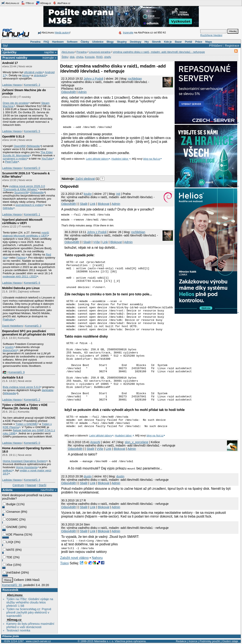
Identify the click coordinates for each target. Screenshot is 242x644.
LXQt (8, 542)
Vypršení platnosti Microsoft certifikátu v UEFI (22, 221)
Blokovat (104, 204)
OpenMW (20, 146)
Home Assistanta (27, 467)
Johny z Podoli (93, 79)
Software (72, 42)
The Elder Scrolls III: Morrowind (28, 154)
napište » (50, 52)
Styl (5, 46)
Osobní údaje (230, 641)
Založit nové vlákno (74, 586)
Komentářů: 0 (32, 168)
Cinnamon (11, 512)
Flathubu (8, 319)
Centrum (18, 485)
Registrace (232, 46)
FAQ (46, 42)
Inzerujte (128, 33)
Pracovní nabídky (15, 58)
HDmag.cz (43, 3)
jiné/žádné (11, 573)
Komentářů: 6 (32, 283)
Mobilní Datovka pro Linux (21, 288)
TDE (8, 557)
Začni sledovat (85, 179)
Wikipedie (34, 146)
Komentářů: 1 (32, 214)
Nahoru (97, 586)
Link (93, 204)
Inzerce (193, 641)
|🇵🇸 (4, 372)
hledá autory (62, 33)
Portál (188, 42)
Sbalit (84, 204)
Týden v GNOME (26, 424)
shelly (108, 57)
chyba (80, 57)
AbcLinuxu (15, 595)
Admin (83, 92)
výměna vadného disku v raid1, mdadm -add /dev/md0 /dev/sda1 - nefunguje (159, 52)
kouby (88, 194)
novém (9, 347)
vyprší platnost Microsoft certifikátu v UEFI (26, 234)
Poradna (35, 42)
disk (72, 57)
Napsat (31, 485)
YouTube (47, 159)
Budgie (9, 504)
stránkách (40, 75)
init (118, 194)
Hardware (58, 42)
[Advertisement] (109, 167)
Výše (97, 243)
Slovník (156, 42)
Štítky (65, 57)
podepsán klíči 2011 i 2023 (20, 276)
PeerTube (11, 162)
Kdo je (168, 42)
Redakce (181, 641)
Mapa (209, 42)
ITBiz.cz (28, 3)
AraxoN (95, 470)
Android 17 (10, 63)
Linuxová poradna (100, 52)
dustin (88, 505)
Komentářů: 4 (32, 480)
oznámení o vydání (15, 159)
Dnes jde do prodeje (15, 103)
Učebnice (98, 42)
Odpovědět (68, 92)
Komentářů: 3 (32, 85)
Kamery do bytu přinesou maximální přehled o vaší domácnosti (30, 625)
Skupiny (122, 42)
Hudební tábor (120, 159)
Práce (199, 42)
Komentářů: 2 (32, 400)
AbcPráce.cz (62, 3)
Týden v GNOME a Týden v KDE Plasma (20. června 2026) (25, 407)
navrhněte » (48, 490)
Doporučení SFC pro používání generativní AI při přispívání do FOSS (29, 333)
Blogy (110, 42)
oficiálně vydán (33, 72)
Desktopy (135, 42)
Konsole (90, 57)
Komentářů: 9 (16, 372)
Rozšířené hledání (211, 35)
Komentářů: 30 (12, 585)
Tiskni (64, 591)
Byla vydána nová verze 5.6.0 (21, 387)
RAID (99, 57)
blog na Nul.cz (152, 159)
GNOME (10, 527)
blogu (26, 75)
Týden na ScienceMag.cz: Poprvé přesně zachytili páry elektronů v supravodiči (29, 612)
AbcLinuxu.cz (10, 3)
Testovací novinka (18, 630)
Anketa (8, 490)
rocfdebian (135, 79)
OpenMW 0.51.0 (13, 136)
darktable (48, 390)
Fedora (21, 258)
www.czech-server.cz (38, 641)
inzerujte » (49, 58)
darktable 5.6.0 (13, 377)
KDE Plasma (13, 534)
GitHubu (8, 208)
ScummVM (21, 192)
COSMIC (11, 519)
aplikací (8, 470)
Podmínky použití (210, 641)
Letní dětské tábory (97, 159)
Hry (146, 42)
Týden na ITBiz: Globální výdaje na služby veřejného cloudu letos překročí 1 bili (30, 602)
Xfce (8, 565)
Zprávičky (9, 52)
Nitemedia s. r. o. (104, 641)
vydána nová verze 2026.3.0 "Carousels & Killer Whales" (24, 188)
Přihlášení (216, 46)
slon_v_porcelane (137, 470)
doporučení (10, 350)
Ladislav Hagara (12, 85)
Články (85, 42)
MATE (9, 550)
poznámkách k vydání (29, 205)
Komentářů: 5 (32, 131)
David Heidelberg (12, 326)
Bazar (178, 42)
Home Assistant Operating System (24, 461)
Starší (42, 485)
